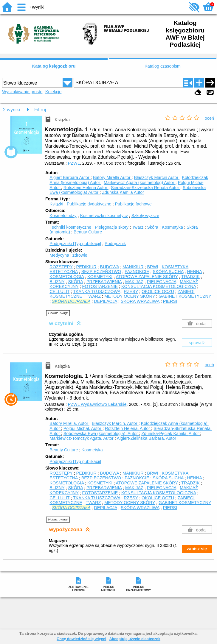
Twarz (138, 227)
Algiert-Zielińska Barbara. (147, 438)
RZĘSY (131, 291)
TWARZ (93, 296)
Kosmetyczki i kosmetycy (104, 216)
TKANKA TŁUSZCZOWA (97, 291)
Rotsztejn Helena (86, 188)
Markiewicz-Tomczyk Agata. (82, 438)
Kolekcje (53, 92)
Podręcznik (115, 244)
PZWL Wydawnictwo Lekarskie (97, 404)
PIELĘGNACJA (162, 282)
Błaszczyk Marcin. (115, 423)
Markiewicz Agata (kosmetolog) (140, 183)
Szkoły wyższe (145, 216)
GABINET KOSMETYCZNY (185, 296)
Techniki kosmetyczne (70, 227)
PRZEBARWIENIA (104, 282)
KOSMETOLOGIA (67, 277)
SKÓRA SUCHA (168, 272)
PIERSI (170, 301)
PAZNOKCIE (137, 272)
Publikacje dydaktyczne (89, 204)
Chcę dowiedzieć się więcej (81, 639)
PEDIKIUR (86, 267)
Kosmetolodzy (63, 216)
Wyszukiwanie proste (22, 92)
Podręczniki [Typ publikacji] (75, 244)
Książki (56, 204)
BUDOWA (110, 267)
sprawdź (197, 343)
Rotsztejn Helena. (128, 428)
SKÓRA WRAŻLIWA (140, 301)
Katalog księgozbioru (54, 66)
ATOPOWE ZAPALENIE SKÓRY (147, 277)
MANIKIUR (133, 267)
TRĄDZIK (190, 277)
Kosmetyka (172, 227)
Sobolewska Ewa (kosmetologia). (101, 434)
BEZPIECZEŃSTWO (101, 272)
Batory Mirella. (69, 423)
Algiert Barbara (70, 177)
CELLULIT (59, 291)
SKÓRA (75, 282)
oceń (209, 118)
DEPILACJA (106, 301)
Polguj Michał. (83, 428)
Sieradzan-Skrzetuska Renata (146, 188)
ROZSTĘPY (61, 267)
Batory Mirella (112, 177)
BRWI (152, 267)
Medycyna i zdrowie (68, 255)
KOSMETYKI (100, 277)
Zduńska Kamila (123, 192)
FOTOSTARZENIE (100, 286)
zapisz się (197, 549)
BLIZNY (57, 282)
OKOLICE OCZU (158, 291)
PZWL (74, 163)
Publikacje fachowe (133, 204)
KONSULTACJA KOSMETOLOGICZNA (159, 286)
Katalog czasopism (163, 66)
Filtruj (40, 110)
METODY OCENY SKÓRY (130, 296)
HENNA (194, 272)
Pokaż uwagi (58, 313)
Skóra (153, 227)
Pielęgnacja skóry (112, 227)
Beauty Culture (88, 232)
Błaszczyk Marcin (157, 177)
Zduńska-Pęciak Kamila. (171, 434)
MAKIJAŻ (134, 282)
